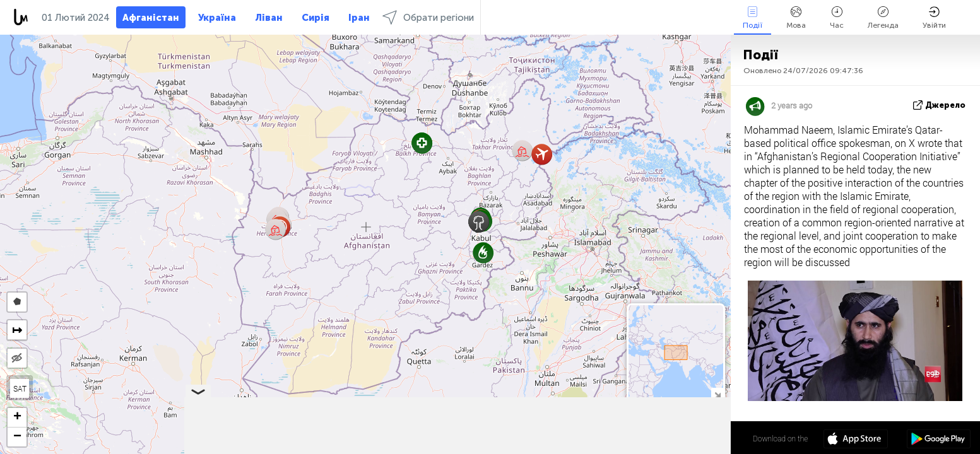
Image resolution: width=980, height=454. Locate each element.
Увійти (934, 18)
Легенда (883, 18)
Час (837, 18)
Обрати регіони (428, 17)
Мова (796, 18)
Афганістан (151, 18)
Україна (217, 18)
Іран (359, 18)
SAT (20, 388)
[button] (275, 229)
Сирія (316, 18)
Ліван (269, 18)
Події (753, 18)
